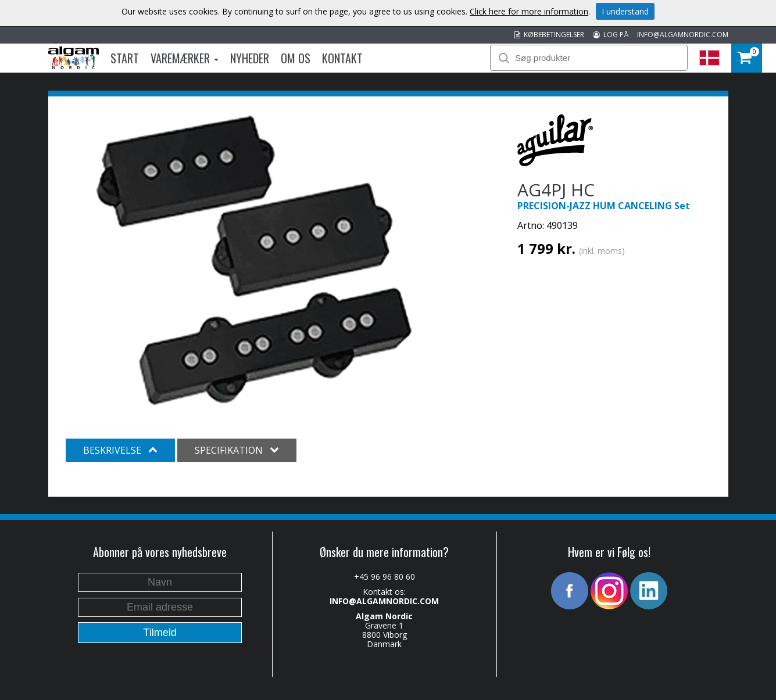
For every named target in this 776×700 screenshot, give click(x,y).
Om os (296, 58)
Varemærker (185, 58)
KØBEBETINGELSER (549, 35)
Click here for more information (529, 11)
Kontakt (342, 58)
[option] (254, 260)
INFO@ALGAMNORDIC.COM (683, 35)
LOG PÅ (611, 35)
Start (125, 58)
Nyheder (250, 58)
